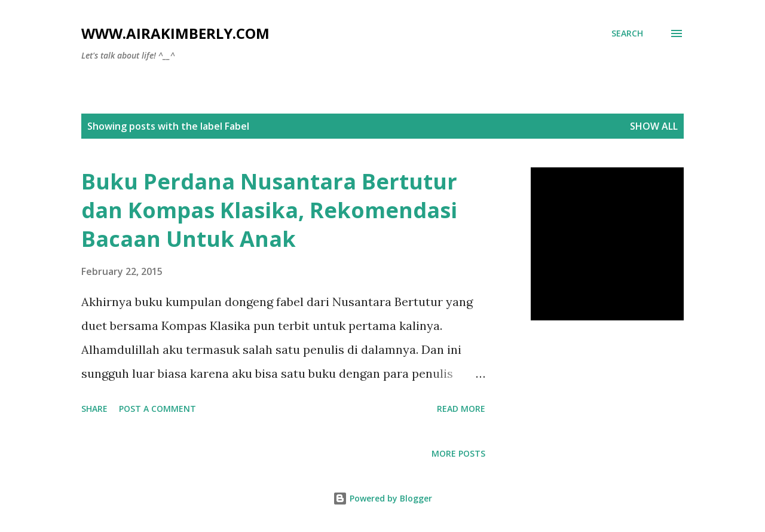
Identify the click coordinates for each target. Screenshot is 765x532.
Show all (654, 126)
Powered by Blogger (382, 498)
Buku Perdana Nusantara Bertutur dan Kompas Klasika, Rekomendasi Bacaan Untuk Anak (269, 210)
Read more (461, 409)
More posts (458, 453)
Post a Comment (157, 409)
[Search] (627, 33)
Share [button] (94, 409)
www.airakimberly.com (175, 33)
